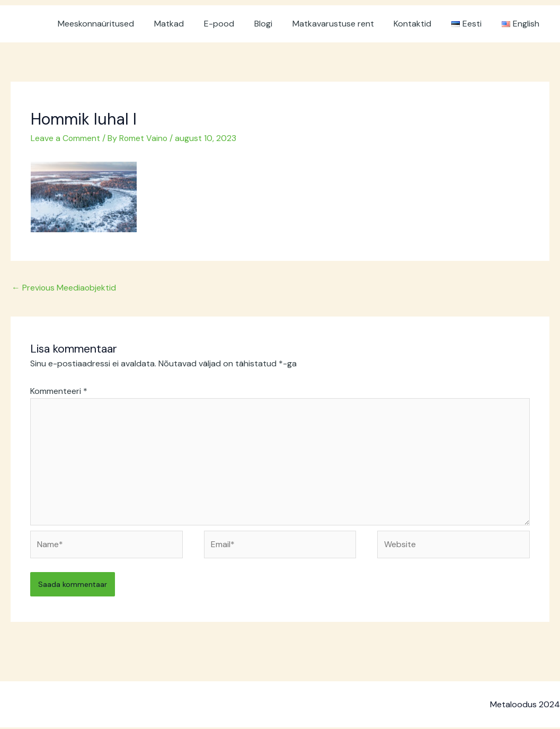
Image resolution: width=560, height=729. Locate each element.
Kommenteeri (59, 390)
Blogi (277, 24)
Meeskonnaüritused (119, 24)
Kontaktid (420, 24)
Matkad (189, 24)
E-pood (236, 24)
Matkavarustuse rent (344, 24)
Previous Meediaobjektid (64, 287)
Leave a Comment (66, 138)
